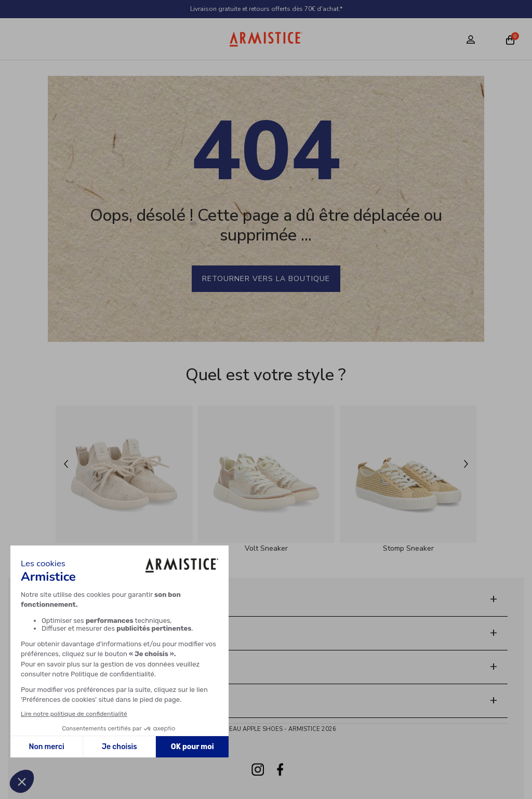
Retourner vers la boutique (266, 279)
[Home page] (266, 39)
